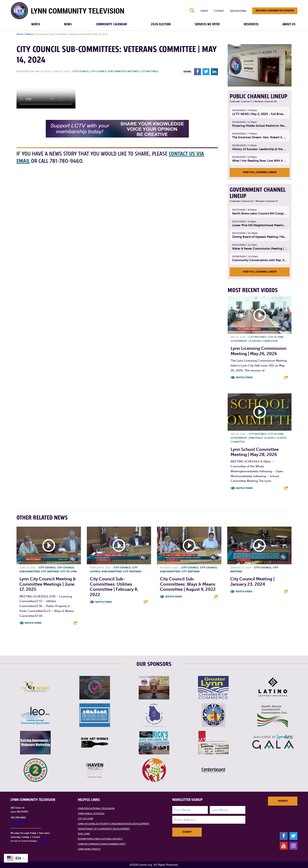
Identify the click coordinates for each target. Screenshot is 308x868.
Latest (204, 11)
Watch (36, 24)
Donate (283, 801)
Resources (251, 24)
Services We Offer (207, 24)
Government (239, 341)
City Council (81, 71)
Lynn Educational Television (96, 808)
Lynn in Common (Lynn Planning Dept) (102, 844)
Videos (29, 34)
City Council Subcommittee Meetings (115, 71)
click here (43, 841)
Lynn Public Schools (262, 438)
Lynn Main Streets (89, 849)
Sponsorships (238, 11)
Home (20, 34)
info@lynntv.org (19, 821)
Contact (219, 11)
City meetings (149, 71)
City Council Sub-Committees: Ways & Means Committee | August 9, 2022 (188, 584)
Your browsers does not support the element (46, 94)
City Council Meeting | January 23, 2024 (252, 581)
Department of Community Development (104, 829)
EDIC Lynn (84, 834)
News (68, 24)
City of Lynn (275, 337)
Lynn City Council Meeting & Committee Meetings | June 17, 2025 (48, 584)
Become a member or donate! (275, 11)
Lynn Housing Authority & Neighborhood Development (114, 824)
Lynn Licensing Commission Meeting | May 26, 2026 (258, 351)
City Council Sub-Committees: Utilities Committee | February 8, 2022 (114, 587)
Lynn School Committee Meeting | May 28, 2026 (255, 452)
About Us (289, 24)
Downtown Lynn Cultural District (100, 839)
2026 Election (161, 24)
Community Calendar (111, 24)
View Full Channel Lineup (260, 172)
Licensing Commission (263, 341)
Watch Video (244, 377)
